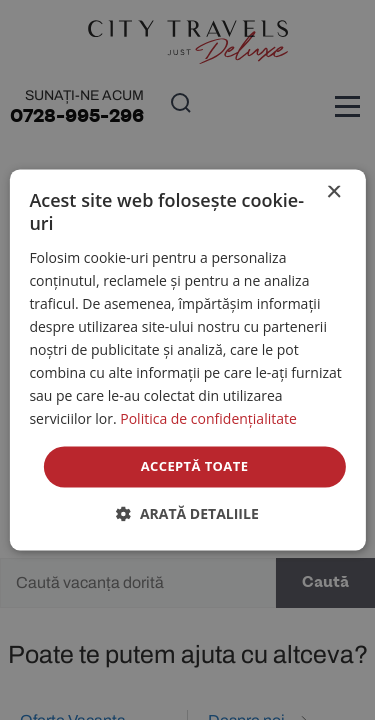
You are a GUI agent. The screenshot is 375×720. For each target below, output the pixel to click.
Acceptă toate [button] (195, 466)
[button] (187, 514)
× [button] (333, 192)
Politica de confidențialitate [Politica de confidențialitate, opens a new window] (208, 419)
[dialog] (187, 359)
